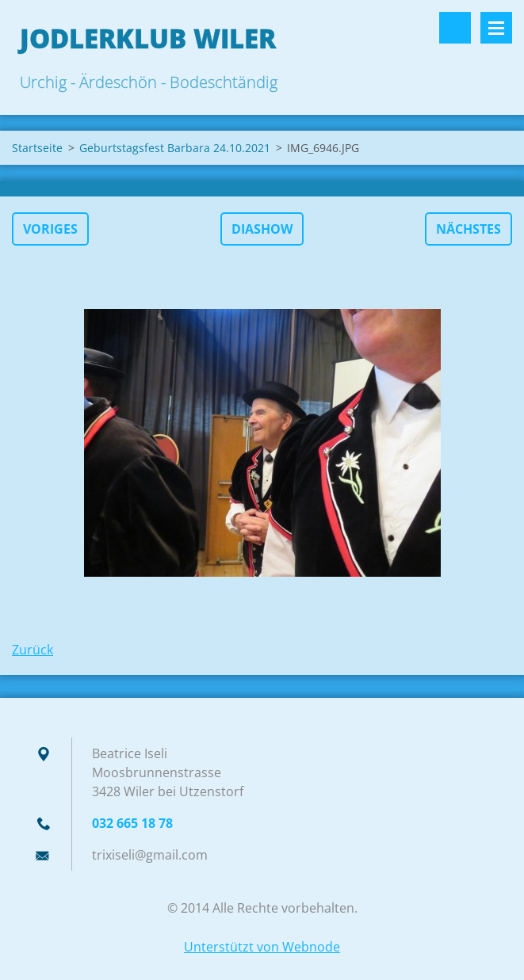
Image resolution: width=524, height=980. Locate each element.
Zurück (33, 650)
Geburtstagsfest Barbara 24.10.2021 (175, 148)
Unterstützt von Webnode (262, 947)
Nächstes (469, 229)
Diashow (262, 229)
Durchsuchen (455, 28)
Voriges (50, 229)
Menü (496, 28)
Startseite (37, 148)
